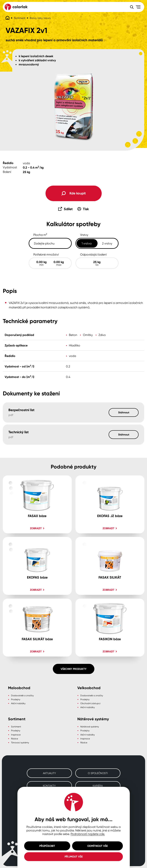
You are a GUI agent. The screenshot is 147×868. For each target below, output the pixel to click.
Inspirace (16, 735)
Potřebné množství (46, 254)
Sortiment (20, 18)
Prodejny (16, 699)
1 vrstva (87, 243)
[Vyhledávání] (132, 7)
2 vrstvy (107, 243)
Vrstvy (84, 235)
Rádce (15, 739)
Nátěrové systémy (90, 727)
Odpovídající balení (93, 254)
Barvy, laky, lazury (40, 18)
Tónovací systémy (20, 742)
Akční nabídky (18, 703)
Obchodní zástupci (90, 703)
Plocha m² (40, 235)
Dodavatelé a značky (22, 695)
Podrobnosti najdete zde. (88, 834)
